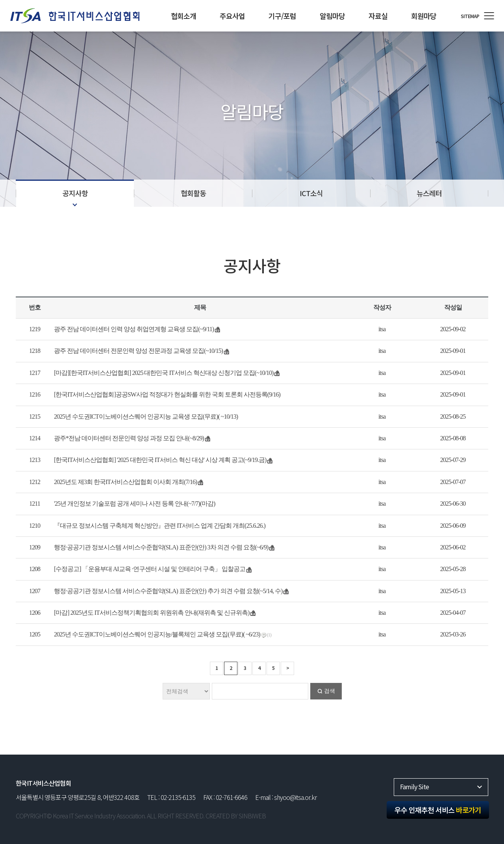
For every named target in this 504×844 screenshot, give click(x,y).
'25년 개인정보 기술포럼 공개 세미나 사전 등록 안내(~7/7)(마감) (134, 504)
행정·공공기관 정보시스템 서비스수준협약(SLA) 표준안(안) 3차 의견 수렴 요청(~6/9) (161, 547)
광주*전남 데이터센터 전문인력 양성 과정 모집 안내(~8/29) (129, 438)
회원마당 (424, 16)
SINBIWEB (252, 816)
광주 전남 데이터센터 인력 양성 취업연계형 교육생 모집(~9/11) (134, 329)
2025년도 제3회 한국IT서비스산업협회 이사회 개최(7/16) (125, 482)
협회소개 (183, 16)
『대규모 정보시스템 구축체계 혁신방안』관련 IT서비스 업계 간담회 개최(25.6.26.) (160, 526)
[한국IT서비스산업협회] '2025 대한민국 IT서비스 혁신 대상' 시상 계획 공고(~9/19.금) (160, 460)
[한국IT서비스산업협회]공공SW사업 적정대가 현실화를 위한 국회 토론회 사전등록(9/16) (167, 394)
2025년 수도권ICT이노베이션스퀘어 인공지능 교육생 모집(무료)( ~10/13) (146, 416)
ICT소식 (311, 193)
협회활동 (193, 193)
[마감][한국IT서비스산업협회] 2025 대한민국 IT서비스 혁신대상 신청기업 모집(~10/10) (164, 373)
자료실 (378, 16)
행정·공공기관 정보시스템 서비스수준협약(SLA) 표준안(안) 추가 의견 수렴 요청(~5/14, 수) (168, 591)
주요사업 (232, 16)
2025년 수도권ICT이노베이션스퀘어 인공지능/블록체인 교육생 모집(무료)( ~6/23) (157, 634)
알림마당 (332, 16)
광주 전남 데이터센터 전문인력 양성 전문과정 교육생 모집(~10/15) (138, 351)
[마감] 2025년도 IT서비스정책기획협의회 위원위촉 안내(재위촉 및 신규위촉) (152, 613)
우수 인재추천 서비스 (438, 810)
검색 (330, 691)
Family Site (414, 786)
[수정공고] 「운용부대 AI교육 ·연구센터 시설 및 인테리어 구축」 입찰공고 (150, 569)
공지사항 (75, 193)
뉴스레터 (429, 193)
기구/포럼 (282, 16)
